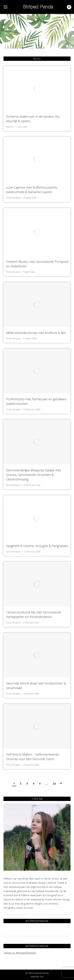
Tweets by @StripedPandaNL (20, 953)
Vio (42, 977)
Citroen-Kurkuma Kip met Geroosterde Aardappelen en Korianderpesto (34, 614)
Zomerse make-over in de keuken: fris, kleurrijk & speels (33, 119)
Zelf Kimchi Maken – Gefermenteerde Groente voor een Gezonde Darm (32, 757)
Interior (10, 127)
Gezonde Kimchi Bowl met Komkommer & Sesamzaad (36, 686)
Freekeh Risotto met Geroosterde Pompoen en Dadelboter (37, 264)
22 (54, 783)
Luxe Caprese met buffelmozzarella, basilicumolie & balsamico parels (32, 190)
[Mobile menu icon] (6, 7)
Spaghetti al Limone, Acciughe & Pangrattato (37, 546)
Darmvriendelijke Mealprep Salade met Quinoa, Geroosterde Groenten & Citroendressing (33, 475)
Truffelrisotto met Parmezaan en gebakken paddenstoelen (36, 401)
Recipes (17, 198)
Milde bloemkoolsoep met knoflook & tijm (36, 333)
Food (9, 198)
